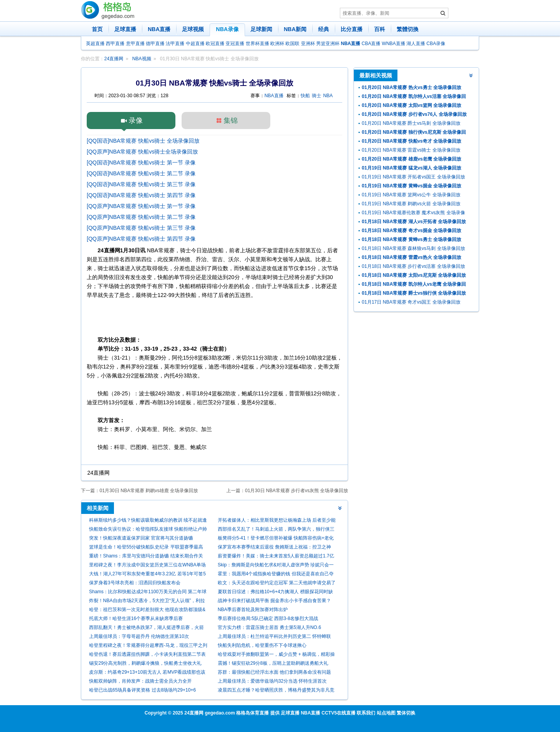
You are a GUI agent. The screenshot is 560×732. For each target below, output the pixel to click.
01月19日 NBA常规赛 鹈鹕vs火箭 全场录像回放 (411, 204)
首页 (97, 29)
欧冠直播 (215, 44)
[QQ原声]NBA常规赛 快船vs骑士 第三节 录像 (141, 228)
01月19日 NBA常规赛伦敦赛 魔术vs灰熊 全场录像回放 (413, 214)
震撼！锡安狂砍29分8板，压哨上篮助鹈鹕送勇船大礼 (273, 663)
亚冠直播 (235, 44)
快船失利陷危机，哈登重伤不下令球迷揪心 (262, 645)
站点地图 (386, 713)
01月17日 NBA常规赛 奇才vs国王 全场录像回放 (411, 302)
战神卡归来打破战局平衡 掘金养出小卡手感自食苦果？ (274, 601)
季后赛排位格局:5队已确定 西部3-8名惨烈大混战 (268, 618)
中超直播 (195, 44)
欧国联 (292, 44)
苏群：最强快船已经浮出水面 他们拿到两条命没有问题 (274, 672)
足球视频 (193, 29)
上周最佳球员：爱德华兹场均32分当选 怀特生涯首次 (272, 681)
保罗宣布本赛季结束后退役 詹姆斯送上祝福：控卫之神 (274, 547)
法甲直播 (175, 44)
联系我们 (366, 713)
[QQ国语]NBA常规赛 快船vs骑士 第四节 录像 (141, 195)
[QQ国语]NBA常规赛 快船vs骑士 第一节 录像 (141, 162)
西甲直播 (115, 44)
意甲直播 (135, 44)
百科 (380, 29)
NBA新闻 (295, 29)
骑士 (317, 96)
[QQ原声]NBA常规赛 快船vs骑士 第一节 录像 (141, 206)
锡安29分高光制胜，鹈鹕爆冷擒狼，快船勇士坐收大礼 (145, 663)
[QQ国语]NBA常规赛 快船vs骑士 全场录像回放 (143, 141)
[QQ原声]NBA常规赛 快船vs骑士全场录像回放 (142, 152)
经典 (324, 29)
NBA (328, 96)
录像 (136, 121)
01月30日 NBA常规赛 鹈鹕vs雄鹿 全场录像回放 (149, 491)
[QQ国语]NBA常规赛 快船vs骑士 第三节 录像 (141, 184)
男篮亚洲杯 (328, 44)
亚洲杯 (308, 44)
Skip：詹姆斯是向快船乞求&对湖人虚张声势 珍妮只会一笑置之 (276, 566)
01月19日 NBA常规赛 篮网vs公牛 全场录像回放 (411, 195)
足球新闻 (261, 29)
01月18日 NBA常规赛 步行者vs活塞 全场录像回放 (413, 266)
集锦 (231, 121)
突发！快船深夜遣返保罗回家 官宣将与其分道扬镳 (141, 538)
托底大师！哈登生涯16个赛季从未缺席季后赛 (136, 618)
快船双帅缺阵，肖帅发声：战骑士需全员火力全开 (140, 681)
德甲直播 (155, 44)
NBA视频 (142, 59)
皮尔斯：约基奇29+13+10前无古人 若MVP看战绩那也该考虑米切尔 (147, 673)
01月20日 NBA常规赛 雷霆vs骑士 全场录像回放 (411, 150)
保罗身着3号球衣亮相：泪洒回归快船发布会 (135, 583)
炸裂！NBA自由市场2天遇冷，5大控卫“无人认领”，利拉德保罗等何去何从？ (147, 602)
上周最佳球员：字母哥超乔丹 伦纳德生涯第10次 (139, 636)
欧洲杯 (277, 44)
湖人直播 (416, 44)
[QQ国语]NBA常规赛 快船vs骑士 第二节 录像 (141, 173)
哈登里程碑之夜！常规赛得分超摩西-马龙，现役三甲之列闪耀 (148, 646)
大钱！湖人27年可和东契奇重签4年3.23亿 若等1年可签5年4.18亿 (147, 575)
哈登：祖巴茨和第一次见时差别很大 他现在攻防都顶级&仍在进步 (147, 611)
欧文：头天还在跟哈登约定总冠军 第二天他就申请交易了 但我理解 (277, 584)
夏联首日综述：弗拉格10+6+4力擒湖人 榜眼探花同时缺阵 (275, 593)
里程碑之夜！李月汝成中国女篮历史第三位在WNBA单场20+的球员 (147, 566)
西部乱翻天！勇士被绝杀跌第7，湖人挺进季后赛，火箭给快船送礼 (146, 628)
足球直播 (125, 29)
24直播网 (114, 59)
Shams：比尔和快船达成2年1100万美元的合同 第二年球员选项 (148, 593)
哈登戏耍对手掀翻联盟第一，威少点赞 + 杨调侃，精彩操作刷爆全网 (276, 655)
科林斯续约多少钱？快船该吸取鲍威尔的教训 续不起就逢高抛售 (148, 521)
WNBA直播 (394, 44)
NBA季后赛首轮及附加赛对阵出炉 (253, 610)
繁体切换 (406, 713)
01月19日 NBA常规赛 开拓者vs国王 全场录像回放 (413, 177)
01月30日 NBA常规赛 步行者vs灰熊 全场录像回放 (297, 491)
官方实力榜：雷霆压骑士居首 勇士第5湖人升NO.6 (269, 627)
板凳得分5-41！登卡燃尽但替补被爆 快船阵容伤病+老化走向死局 (276, 539)
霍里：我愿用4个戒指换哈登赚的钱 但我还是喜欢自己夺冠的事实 (276, 575)
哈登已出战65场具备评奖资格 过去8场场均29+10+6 (143, 690)
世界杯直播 (257, 44)
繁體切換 (408, 29)
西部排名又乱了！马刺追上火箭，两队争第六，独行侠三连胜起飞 (276, 530)
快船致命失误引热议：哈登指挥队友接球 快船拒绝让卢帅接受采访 (148, 530)
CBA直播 (371, 44)
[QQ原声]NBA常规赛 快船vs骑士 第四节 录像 (141, 239)
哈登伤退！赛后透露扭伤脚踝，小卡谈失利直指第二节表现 (147, 655)
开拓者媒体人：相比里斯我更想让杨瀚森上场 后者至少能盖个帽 (277, 521)
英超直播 (95, 44)
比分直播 (352, 29)
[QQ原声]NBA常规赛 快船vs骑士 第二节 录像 (141, 217)
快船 (305, 96)
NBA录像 (227, 29)
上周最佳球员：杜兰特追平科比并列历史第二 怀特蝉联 (274, 636)
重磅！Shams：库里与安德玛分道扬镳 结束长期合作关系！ (146, 557)
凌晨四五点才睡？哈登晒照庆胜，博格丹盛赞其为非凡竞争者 (276, 691)
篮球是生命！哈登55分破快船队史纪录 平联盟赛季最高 (146, 547)
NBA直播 (159, 29)
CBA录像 (436, 44)
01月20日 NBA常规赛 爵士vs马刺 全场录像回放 (411, 123)
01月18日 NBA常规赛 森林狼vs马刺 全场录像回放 (413, 248)
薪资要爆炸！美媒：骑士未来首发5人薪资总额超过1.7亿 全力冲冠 (276, 557)
